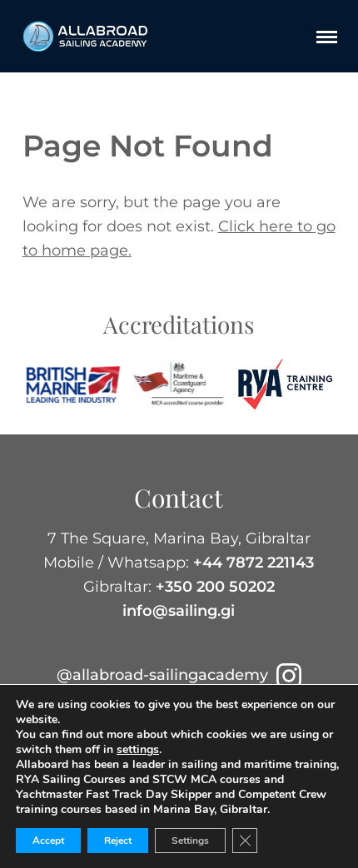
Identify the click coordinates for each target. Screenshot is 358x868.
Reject (118, 841)
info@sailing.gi (179, 611)
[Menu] (327, 37)
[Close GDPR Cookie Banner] (245, 841)
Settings (190, 841)
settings (138, 750)
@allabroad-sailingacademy (179, 675)
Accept (48, 841)
